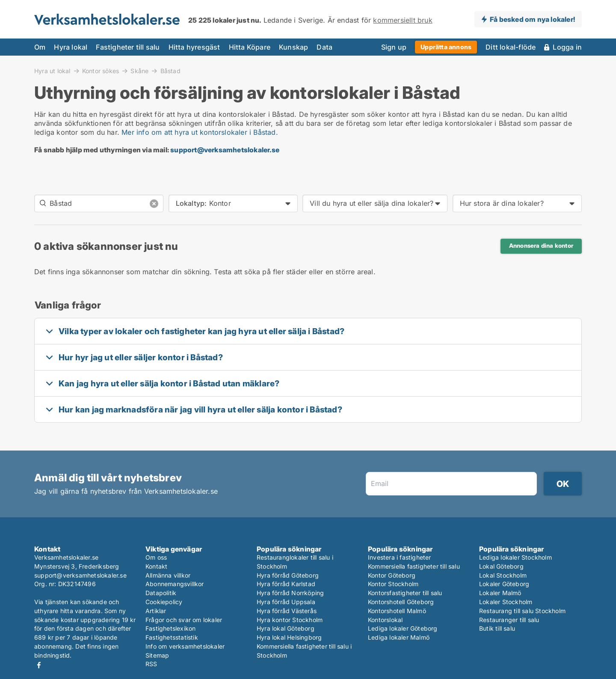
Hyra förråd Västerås (287, 611)
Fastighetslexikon (170, 628)
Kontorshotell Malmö (397, 611)
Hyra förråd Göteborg (288, 575)
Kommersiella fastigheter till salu (414, 566)
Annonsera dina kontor (541, 246)
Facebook (39, 665)
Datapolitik (161, 593)
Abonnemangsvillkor (175, 584)
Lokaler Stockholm (506, 602)
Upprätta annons (446, 47)
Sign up (394, 47)
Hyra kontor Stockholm (290, 620)
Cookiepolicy (164, 602)
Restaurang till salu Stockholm (522, 611)
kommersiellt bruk (403, 20)
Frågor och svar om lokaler (184, 620)
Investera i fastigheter (400, 557)
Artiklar (156, 611)
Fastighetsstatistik (172, 637)
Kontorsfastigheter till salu (405, 593)
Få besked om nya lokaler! (532, 19)
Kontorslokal (385, 620)
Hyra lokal (71, 47)
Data (324, 47)
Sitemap (157, 655)
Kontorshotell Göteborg (401, 602)
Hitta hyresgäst (194, 47)
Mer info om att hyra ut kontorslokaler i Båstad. (200, 132)
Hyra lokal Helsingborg (289, 637)
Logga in (567, 47)
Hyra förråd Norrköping (290, 593)
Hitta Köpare (250, 47)
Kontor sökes (101, 71)
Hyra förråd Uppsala (286, 602)
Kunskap (293, 47)
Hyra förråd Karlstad (286, 584)
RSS (151, 664)
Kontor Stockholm (393, 584)
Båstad (170, 71)
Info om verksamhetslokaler (185, 646)
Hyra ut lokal (52, 71)
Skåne (139, 71)
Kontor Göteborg (392, 575)
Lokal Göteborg (501, 566)
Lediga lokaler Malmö (399, 637)
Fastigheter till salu (128, 47)
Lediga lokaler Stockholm (515, 557)
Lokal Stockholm (503, 575)
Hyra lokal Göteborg (286, 628)
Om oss (156, 557)
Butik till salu (497, 628)
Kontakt (156, 566)
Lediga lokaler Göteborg (403, 628)
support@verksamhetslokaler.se (225, 150)
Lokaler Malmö (500, 593)
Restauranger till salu (509, 620)
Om (40, 47)
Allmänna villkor (168, 575)
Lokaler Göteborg (504, 584)
